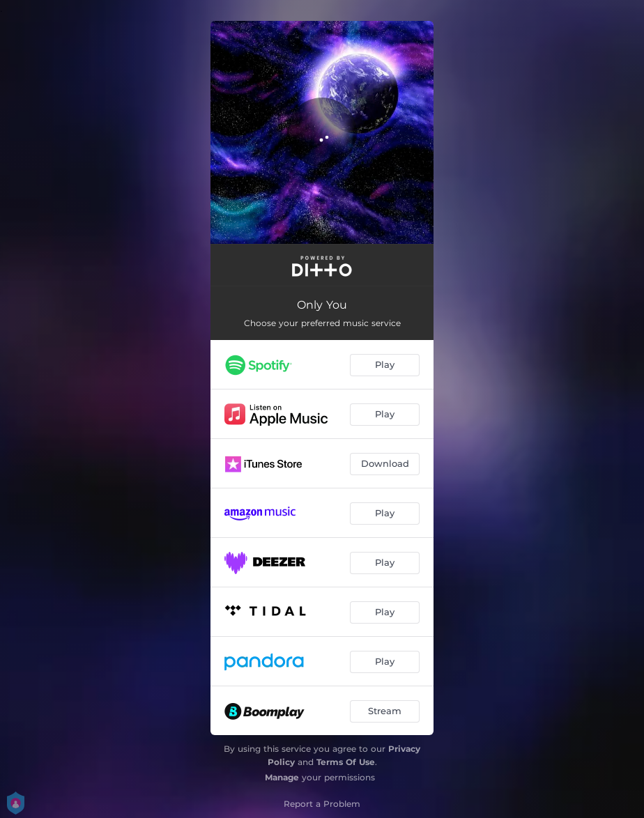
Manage (282, 777)
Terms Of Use (346, 762)
